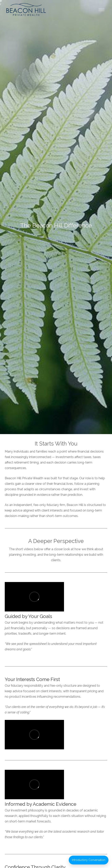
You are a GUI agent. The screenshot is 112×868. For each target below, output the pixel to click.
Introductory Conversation (89, 860)
